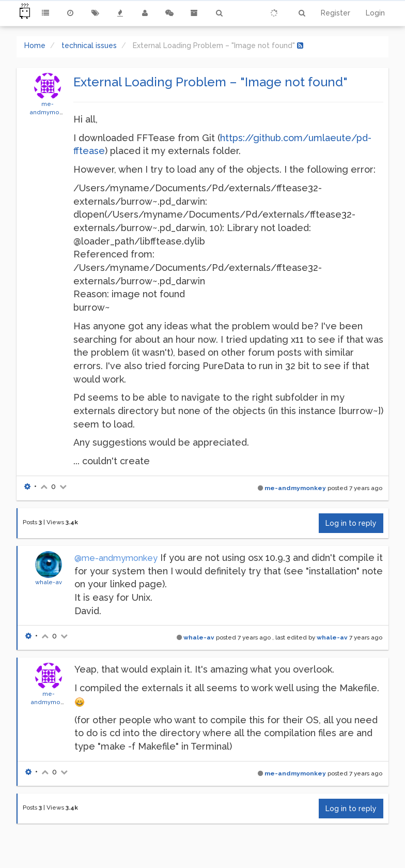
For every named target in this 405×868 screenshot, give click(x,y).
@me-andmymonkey (116, 558)
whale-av (49, 582)
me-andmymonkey (295, 488)
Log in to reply (351, 523)
